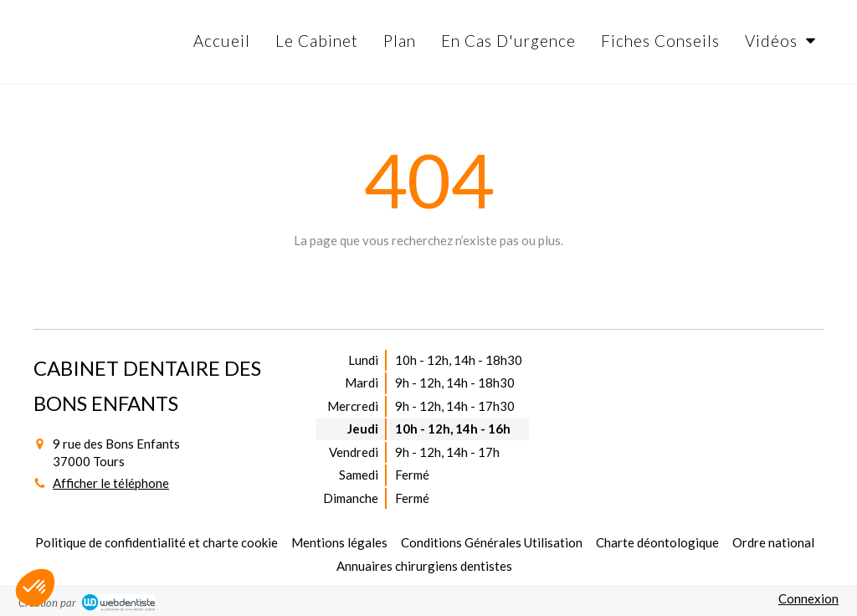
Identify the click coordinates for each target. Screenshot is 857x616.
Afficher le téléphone (111, 483)
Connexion (808, 598)
